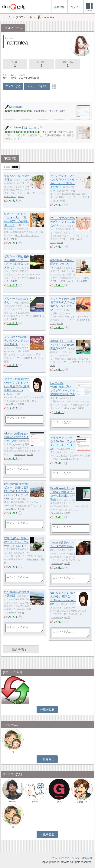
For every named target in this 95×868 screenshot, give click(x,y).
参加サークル (68, 64)
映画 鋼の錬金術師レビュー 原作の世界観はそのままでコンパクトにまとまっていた (17, 491)
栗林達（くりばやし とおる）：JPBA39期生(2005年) (63, 345)
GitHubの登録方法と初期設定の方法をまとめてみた (16, 437)
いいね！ (13, 200)
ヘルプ (76, 858)
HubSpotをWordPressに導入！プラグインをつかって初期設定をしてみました (63, 391)
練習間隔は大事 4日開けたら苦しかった (62, 264)
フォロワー (41, 64)
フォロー (15, 64)
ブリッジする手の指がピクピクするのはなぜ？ (63, 222)
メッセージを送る (37, 86)
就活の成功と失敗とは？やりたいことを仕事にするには (16, 542)
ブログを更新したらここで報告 (15, 702)
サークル (52, 858)
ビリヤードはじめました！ (65, 281)
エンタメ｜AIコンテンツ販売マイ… (82, 800)
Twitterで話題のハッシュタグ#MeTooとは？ (62, 546)
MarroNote (11, 404)
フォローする (13, 86)
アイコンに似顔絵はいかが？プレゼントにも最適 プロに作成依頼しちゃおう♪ (17, 386)
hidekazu (13, 802)
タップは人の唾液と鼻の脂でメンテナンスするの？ (16, 341)
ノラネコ (59, 802)
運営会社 (87, 858)
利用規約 (64, 858)
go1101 (36, 802)
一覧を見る (47, 710)
